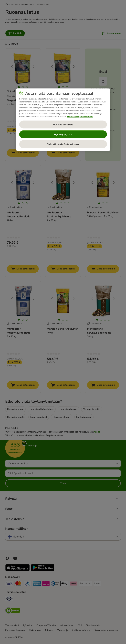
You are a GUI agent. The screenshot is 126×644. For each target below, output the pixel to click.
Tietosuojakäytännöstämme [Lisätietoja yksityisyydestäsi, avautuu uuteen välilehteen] (80, 117)
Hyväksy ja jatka (63, 134)
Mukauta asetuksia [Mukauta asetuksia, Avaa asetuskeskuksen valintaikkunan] (63, 124)
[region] (63, 120)
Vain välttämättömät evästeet (63, 144)
